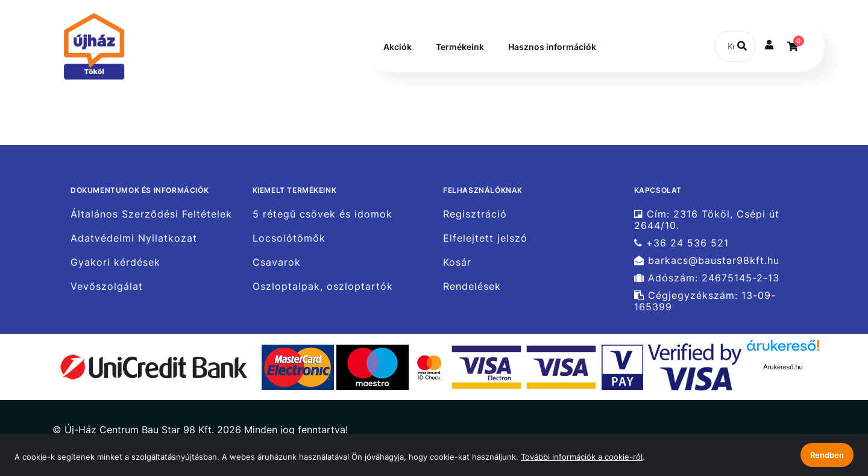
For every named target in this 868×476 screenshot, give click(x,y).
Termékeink (460, 47)
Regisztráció (475, 214)
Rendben (827, 455)
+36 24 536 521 (681, 243)
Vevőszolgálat (107, 287)
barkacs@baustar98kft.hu (707, 261)
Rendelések (472, 287)
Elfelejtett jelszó (485, 238)
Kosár (457, 262)
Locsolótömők (289, 238)
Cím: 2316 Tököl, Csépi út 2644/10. (707, 220)
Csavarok (277, 262)
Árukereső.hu (783, 367)
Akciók (398, 47)
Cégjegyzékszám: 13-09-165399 (705, 301)
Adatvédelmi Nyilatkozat (134, 238)
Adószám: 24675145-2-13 (707, 278)
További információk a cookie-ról (582, 457)
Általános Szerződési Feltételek (151, 214)
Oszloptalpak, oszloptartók (323, 287)
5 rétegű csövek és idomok (322, 214)
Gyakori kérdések (115, 262)
